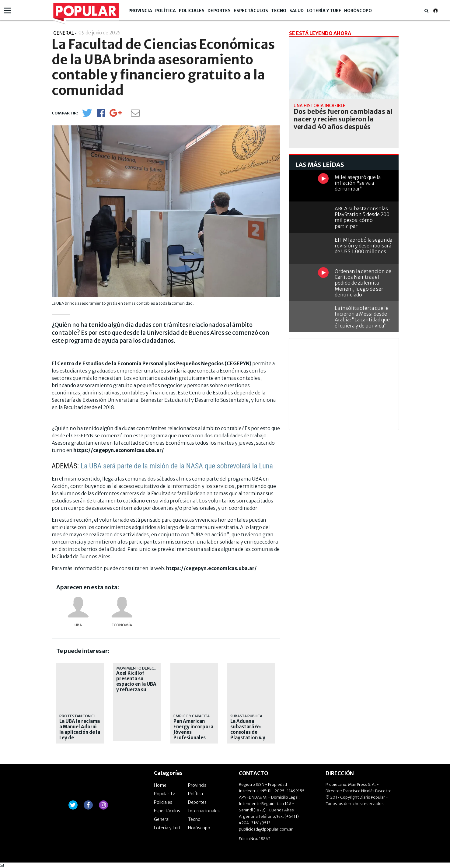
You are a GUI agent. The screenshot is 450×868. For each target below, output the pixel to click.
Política (166, 11)
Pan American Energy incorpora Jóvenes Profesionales (193, 730)
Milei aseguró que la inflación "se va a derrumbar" (358, 183)
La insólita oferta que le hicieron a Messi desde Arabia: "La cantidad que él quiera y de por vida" (362, 317)
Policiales (192, 11)
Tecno (279, 11)
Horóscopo (358, 11)
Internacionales (204, 811)
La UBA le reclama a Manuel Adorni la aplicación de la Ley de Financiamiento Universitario (80, 735)
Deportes (219, 11)
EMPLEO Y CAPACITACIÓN (196, 716)
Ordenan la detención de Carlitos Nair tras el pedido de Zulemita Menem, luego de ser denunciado (363, 283)
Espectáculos (251, 11)
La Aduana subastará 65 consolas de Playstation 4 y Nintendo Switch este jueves (250, 735)
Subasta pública (246, 716)
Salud (297, 11)
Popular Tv (164, 794)
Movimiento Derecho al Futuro (148, 668)
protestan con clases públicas (91, 716)
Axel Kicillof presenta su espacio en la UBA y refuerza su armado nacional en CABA (136, 687)
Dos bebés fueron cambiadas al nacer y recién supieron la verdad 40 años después (343, 119)
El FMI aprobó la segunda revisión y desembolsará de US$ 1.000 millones (363, 246)
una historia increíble (319, 106)
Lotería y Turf (324, 11)
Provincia (140, 11)
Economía (122, 625)
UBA (78, 625)
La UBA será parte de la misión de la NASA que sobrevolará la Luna (177, 466)
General (162, 819)
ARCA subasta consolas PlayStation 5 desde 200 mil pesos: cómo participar (362, 217)
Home (160, 785)
